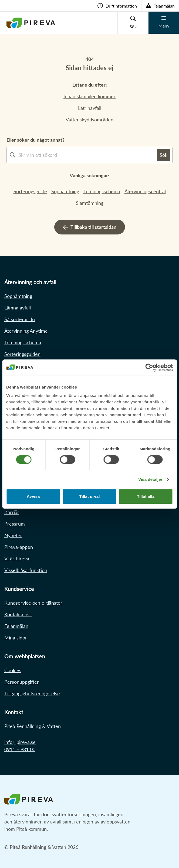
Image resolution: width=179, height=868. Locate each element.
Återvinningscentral (145, 191)
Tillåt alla (146, 496)
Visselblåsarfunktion (26, 570)
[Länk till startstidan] (31, 23)
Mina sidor (16, 638)
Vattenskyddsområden (89, 120)
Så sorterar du (20, 319)
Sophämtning (65, 191)
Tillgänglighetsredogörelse (32, 693)
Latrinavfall (90, 108)
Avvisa (33, 496)
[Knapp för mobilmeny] (164, 23)
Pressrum (15, 524)
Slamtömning (90, 203)
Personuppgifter (22, 682)
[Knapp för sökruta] (133, 23)
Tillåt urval (90, 496)
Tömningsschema (102, 191)
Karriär (12, 512)
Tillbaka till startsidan (90, 227)
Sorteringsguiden (22, 354)
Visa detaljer (150, 479)
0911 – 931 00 (20, 749)
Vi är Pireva (17, 559)
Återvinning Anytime (26, 331)
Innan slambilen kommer (89, 96)
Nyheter (13, 535)
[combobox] (88, 155)
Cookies (13, 670)
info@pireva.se (20, 742)
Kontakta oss (18, 614)
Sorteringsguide (30, 191)
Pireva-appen (19, 547)
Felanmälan (16, 626)
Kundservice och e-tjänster (33, 603)
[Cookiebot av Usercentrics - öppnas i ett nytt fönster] (149, 367)
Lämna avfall (18, 308)
